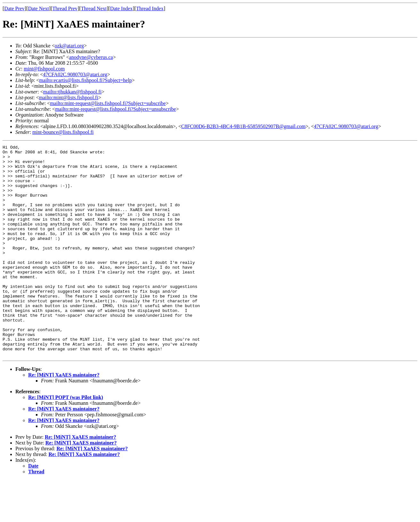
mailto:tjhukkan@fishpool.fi (72, 92)
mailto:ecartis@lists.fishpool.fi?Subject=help (85, 80)
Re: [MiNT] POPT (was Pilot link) (66, 440)
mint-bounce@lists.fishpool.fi (63, 132)
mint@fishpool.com (44, 69)
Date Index (121, 8)
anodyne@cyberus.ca (91, 57)
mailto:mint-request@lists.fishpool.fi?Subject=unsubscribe (115, 109)
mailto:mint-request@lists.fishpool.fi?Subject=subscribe (108, 103)
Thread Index (150, 8)
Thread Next (94, 8)
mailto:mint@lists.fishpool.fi (68, 98)
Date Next (39, 8)
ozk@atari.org (69, 46)
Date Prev (14, 8)
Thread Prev (65, 8)
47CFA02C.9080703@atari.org (75, 74)
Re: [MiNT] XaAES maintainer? (64, 417)
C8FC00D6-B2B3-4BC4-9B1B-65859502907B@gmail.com (243, 126)
